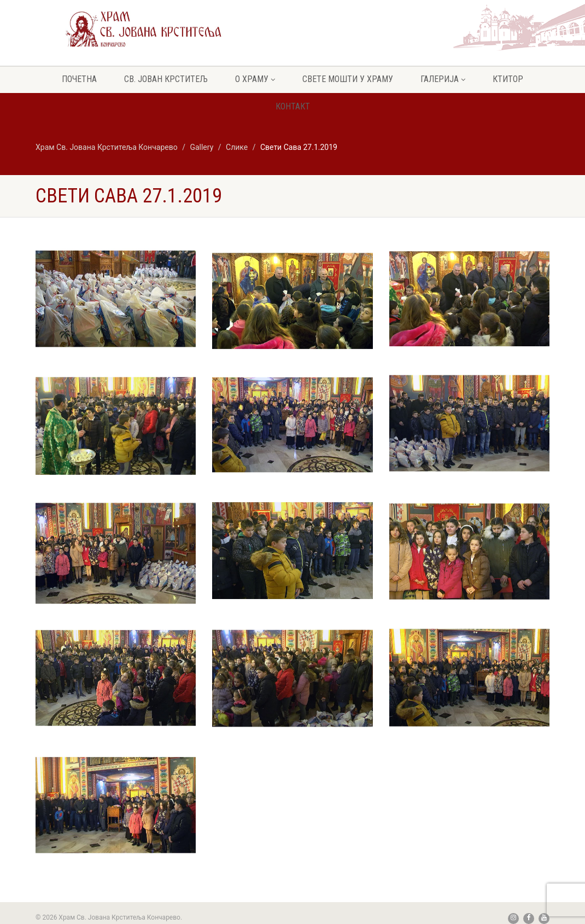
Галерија (443, 79)
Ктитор (508, 79)
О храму (255, 79)
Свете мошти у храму (348, 79)
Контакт (293, 106)
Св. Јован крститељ (166, 79)
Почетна (79, 79)
